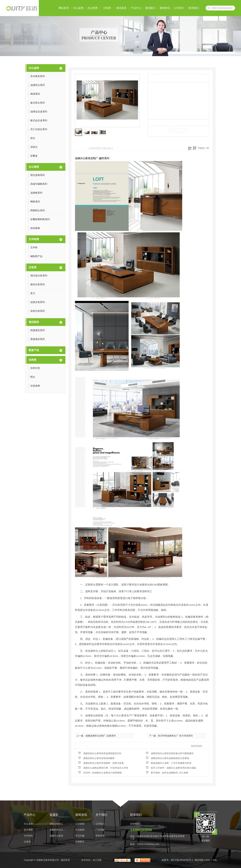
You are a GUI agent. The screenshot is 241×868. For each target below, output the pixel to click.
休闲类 (33, 360)
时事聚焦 (80, 842)
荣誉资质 (100, 836)
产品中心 (136, 8)
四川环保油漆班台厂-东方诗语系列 (175, 736)
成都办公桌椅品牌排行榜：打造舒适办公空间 (106, 768)
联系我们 (194, 8)
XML (215, 860)
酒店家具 (121, 8)
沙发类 (107, 8)
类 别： (157, 123)
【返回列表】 (197, 746)
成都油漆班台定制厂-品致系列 (101, 736)
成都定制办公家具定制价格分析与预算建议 (172, 753)
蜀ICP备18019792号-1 (182, 860)
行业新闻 (80, 830)
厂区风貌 (100, 830)
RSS (208, 860)
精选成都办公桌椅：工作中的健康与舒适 (171, 763)
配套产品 (34, 350)
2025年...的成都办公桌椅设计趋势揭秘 (102, 773)
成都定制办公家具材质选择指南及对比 (102, 753)
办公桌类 (78, 8)
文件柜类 (34, 239)
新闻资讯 (165, 8)
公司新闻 (80, 824)
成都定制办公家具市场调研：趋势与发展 (103, 763)
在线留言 (178, 130)
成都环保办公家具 (58, 830)
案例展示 (150, 8)
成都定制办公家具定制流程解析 (99, 758)
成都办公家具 (56, 836)
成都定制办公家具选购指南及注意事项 (170, 758)
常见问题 (80, 836)
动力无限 (97, 860)
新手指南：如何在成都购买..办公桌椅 (169, 773)
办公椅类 (93, 8)
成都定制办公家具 (58, 824)
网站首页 (64, 8)
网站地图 (199, 860)
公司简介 (179, 8)
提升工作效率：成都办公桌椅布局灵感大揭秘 (173, 768)
